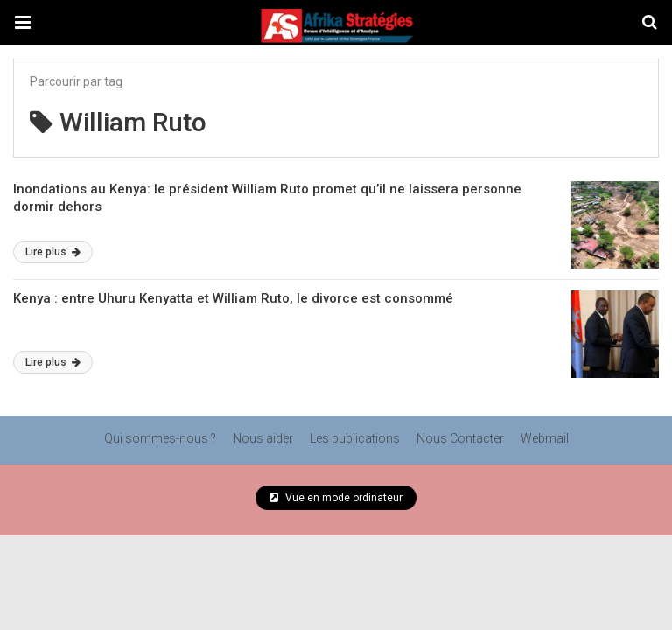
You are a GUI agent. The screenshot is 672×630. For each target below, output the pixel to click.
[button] (23, 23)
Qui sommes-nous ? (160, 438)
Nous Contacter (460, 438)
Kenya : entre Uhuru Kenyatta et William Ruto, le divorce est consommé (233, 298)
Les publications (355, 438)
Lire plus (53, 252)
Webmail (545, 438)
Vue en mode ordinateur (336, 498)
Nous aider (263, 438)
